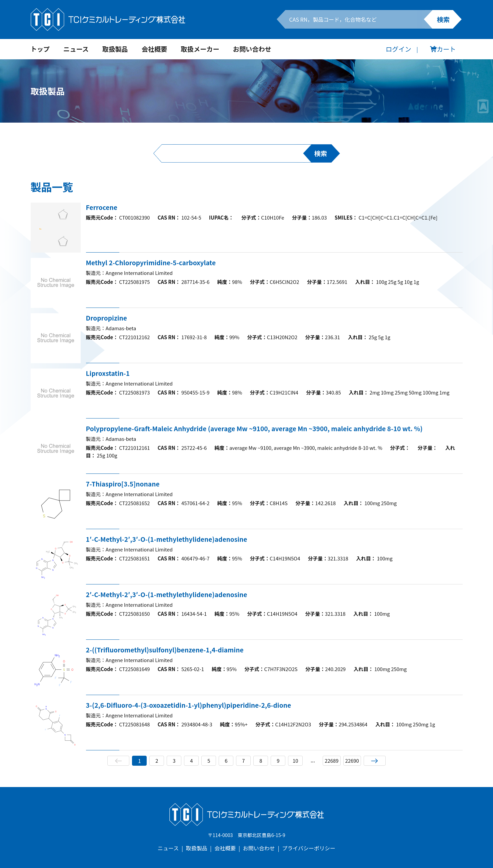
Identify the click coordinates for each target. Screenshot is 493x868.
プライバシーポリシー (309, 848)
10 (294, 761)
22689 (331, 761)
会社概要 (154, 49)
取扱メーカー (200, 49)
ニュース (76, 49)
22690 (353, 761)
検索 (443, 19)
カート (443, 49)
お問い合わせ (252, 49)
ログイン (398, 49)
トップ (40, 49)
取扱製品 (115, 49)
